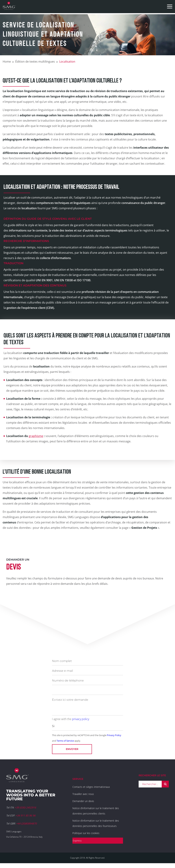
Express (77, 841)
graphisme (36, 436)
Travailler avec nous (83, 794)
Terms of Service (65, 741)
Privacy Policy (114, 735)
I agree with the (71, 719)
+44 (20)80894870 (26, 823)
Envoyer (72, 749)
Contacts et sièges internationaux (91, 787)
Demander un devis (83, 801)
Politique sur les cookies (86, 833)
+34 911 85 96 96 (26, 815)
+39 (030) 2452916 (25, 807)
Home (7, 62)
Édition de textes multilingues (35, 62)
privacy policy (81, 719)
